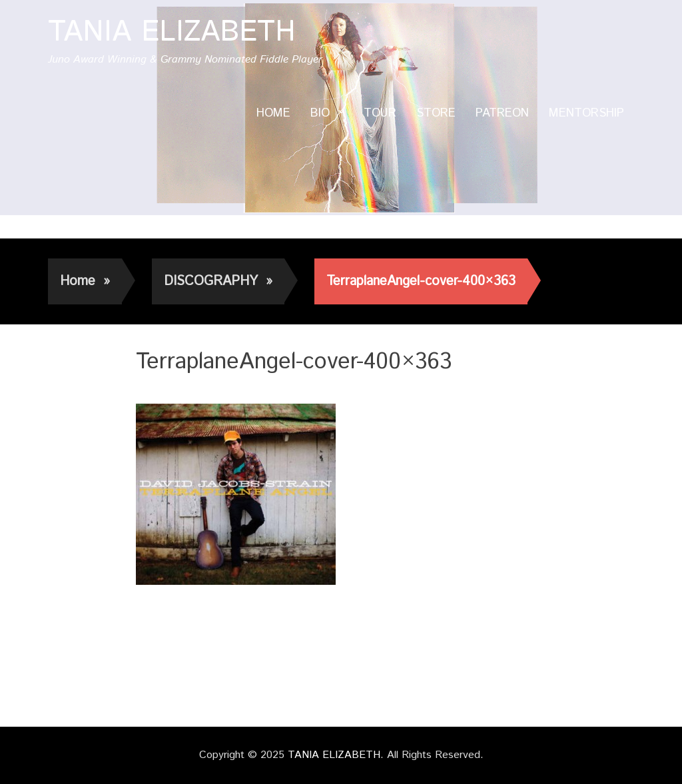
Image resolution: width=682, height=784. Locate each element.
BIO (320, 113)
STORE (436, 113)
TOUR (380, 113)
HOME (273, 113)
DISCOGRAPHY (218, 281)
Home (85, 281)
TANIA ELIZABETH (172, 32)
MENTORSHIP (586, 113)
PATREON (502, 113)
